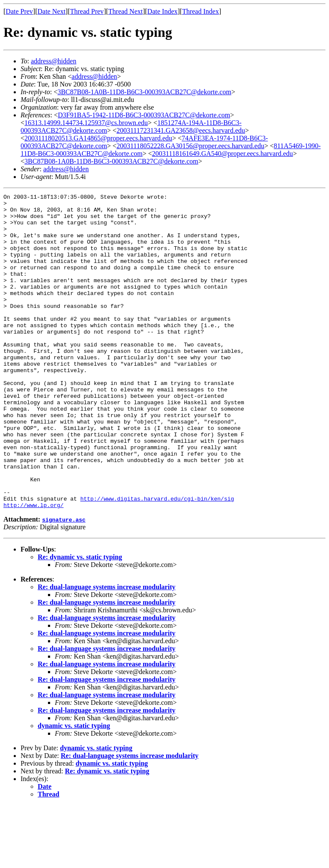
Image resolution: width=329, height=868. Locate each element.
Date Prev (19, 11)
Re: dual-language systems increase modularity (106, 650)
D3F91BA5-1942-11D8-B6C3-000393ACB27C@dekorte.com (144, 115)
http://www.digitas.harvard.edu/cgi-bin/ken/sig (157, 560)
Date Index (163, 11)
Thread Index (200, 11)
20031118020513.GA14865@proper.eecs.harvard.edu (98, 138)
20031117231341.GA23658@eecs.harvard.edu (181, 130)
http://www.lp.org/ (33, 568)
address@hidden (54, 61)
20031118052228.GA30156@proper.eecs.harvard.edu (190, 146)
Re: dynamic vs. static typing (80, 620)
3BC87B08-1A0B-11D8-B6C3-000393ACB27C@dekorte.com (144, 92)
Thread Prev (87, 11)
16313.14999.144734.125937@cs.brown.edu (86, 123)
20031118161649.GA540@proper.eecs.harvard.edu (223, 154)
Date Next (52, 11)
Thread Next (126, 11)
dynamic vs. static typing (74, 789)
